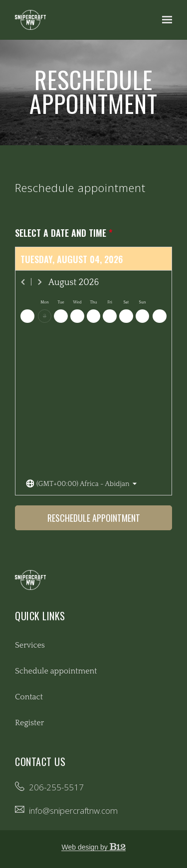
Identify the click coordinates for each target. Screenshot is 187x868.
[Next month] (39, 282)
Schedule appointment (56, 671)
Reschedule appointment (94, 518)
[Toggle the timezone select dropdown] (82, 484)
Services (30, 645)
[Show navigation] (165, 20)
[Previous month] (23, 282)
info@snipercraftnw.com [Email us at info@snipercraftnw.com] (73, 811)
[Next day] (160, 316)
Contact (29, 697)
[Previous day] (27, 316)
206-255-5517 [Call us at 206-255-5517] (56, 787)
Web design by (93, 847)
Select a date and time (64, 233)
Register (29, 723)
